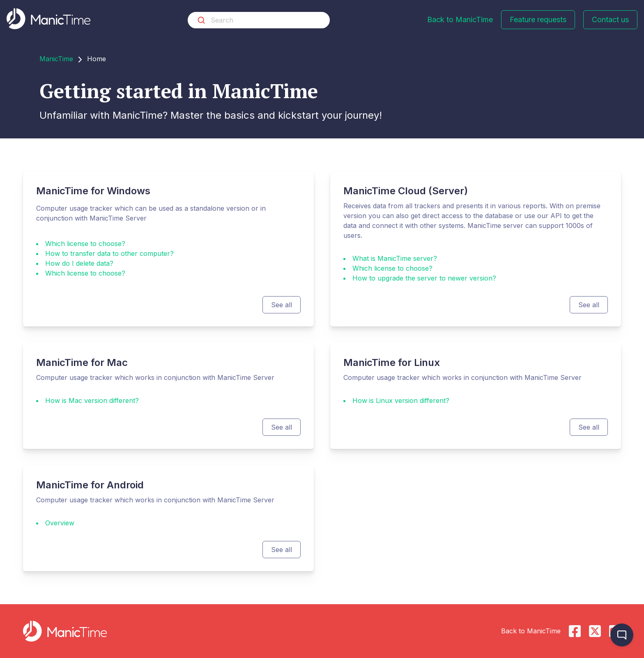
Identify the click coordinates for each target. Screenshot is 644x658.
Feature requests (538, 20)
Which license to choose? (85, 244)
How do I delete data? (79, 263)
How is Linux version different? (401, 400)
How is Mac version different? (92, 400)
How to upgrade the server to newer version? (424, 278)
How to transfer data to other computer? (109, 253)
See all (282, 305)
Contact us (610, 20)
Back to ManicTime (460, 20)
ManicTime (56, 59)
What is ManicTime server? (395, 258)
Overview (60, 523)
